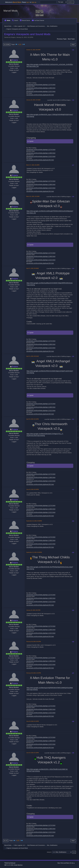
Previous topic (62, 39)
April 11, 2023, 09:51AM (33, 356)
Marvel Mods (11, 11)
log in (28, 2)
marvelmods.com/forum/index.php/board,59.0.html (40, 95)
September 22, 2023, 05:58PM (34, 521)
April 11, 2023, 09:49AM (33, 268)
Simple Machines (18, 865)
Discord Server (25, 20)
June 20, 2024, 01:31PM (33, 721)
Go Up (6, 840)
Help (59, 863)
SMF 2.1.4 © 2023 (9, 865)
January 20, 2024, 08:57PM (33, 610)
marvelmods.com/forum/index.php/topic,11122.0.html (41, 91)
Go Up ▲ (72, 863)
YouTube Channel (38, 20)
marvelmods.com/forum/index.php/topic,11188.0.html (41, 88)
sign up (34, 2)
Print (73, 45)
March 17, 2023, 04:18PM (33, 165)
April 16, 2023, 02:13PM (32, 419)
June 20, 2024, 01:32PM (33, 753)
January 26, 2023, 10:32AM (33, 100)
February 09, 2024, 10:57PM (34, 673)
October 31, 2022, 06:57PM (33, 50)
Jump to (49, 852)
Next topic (71, 39)
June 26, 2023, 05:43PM (33, 489)
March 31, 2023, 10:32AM (33, 196)
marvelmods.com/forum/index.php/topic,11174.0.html (41, 85)
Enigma (15, 60)
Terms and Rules (65, 863)
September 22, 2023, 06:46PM (34, 552)
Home (7, 20)
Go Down (7, 44)
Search (15, 20)
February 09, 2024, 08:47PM (34, 642)
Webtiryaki (13, 863)
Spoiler (31, 141)
